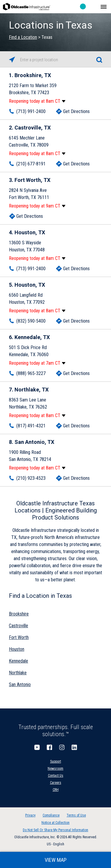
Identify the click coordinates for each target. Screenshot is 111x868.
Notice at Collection (55, 823)
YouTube (37, 747)
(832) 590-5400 (31, 321)
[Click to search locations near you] (12, 60)
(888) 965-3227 (31, 373)
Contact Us (56, 776)
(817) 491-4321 (31, 426)
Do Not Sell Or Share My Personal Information (55, 830)
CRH (56, 790)
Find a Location (23, 37)
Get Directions (76, 111)
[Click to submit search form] (99, 60)
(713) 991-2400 (31, 111)
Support (55, 761)
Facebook (49, 747)
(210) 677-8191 (31, 164)
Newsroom (55, 769)
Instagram (62, 747)
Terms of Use (76, 815)
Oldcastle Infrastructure (27, 7)
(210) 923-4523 (31, 478)
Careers (56, 783)
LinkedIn (74, 747)
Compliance (51, 815)
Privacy (30, 815)
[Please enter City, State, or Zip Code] (55, 60)
